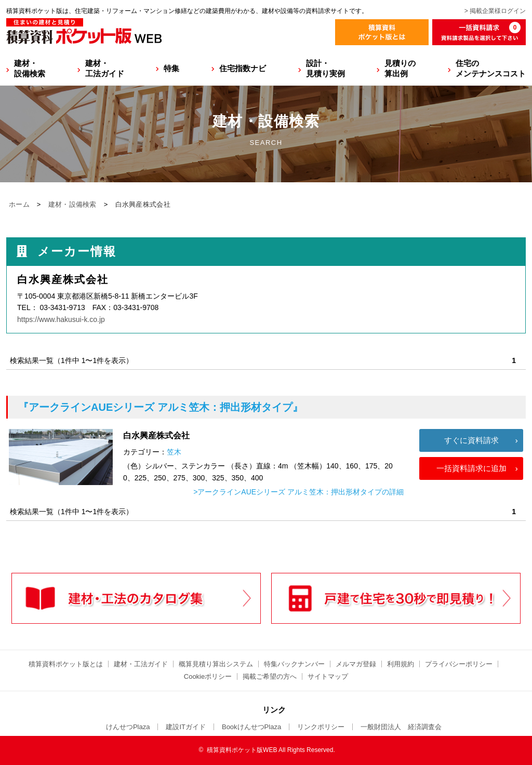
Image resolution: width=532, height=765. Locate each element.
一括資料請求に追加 (471, 468)
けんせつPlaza (128, 727)
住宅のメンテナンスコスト (491, 68)
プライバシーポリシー (459, 664)
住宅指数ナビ (243, 68)
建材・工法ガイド (105, 68)
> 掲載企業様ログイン (495, 11)
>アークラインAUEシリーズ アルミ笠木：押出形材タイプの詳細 (298, 492)
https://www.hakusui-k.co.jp (61, 319)
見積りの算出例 (400, 68)
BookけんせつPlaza (251, 727)
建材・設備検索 (30, 68)
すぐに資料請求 (471, 440)
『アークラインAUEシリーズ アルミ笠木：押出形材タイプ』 (161, 407)
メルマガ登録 (356, 664)
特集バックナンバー (294, 664)
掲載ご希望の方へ (270, 676)
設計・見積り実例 (325, 68)
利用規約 (401, 664)
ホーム (19, 204)
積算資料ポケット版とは (66, 664)
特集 (171, 68)
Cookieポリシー (208, 676)
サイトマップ (328, 676)
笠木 (174, 452)
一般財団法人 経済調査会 (401, 727)
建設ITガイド (186, 727)
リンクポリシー (321, 727)
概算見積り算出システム (216, 664)
